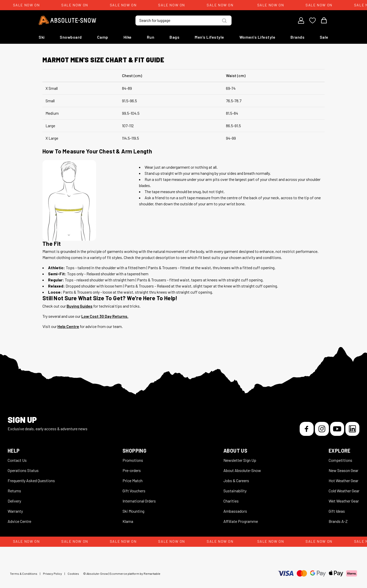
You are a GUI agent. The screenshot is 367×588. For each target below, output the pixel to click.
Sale (324, 37)
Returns (14, 491)
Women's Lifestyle (257, 37)
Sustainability (235, 491)
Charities (231, 501)
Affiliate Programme (241, 521)
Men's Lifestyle (209, 37)
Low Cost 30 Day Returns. (105, 316)
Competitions (340, 460)
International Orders (139, 501)
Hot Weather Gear (343, 481)
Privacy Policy (52, 573)
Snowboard (71, 37)
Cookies (73, 573)
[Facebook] (307, 429)
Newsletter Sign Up (240, 460)
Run (151, 37)
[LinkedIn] (352, 429)
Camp (103, 37)
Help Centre (68, 326)
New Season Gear (343, 470)
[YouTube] (337, 429)
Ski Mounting (133, 511)
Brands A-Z (338, 521)
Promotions (133, 460)
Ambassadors (235, 511)
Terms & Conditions (24, 573)
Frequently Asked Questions (31, 481)
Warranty (15, 511)
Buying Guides (80, 306)
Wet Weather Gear (344, 501)
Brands (297, 37)
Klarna (128, 521)
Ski (42, 37)
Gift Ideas (337, 511)
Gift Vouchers (134, 491)
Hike (128, 37)
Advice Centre (19, 521)
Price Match (133, 481)
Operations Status (23, 470)
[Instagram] (322, 429)
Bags (174, 37)
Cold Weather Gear (344, 491)
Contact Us (17, 460)
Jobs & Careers (236, 481)
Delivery (14, 501)
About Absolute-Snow (242, 470)
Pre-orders (132, 470)
